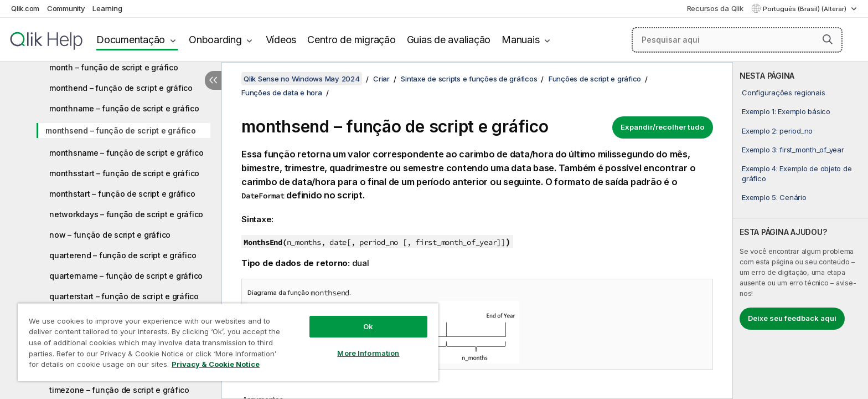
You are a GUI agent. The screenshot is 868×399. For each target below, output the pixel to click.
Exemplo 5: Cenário (774, 197)
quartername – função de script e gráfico (126, 276)
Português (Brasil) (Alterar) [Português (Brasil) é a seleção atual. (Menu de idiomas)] (805, 9)
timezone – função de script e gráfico (119, 390)
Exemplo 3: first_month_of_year (793, 150)
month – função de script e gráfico (114, 67)
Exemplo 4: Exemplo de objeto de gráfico (797, 173)
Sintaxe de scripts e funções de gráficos (469, 79)
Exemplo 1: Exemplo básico (786, 111)
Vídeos (281, 40)
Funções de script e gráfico (595, 79)
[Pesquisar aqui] (737, 40)
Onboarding (215, 40)
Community (66, 8)
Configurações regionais (783, 93)
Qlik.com (25, 8)
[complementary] (800, 231)
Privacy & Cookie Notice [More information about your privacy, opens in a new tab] (216, 364)
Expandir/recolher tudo (663, 127)
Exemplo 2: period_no (777, 131)
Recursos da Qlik (715, 8)
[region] (228, 342)
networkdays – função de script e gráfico (126, 214)
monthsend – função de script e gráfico (121, 131)
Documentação (131, 40)
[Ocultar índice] (213, 80)
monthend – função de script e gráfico (121, 88)
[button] (828, 39)
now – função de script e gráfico (110, 235)
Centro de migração (352, 40)
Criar (381, 79)
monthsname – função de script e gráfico (126, 153)
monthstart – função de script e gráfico (122, 194)
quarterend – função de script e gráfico (123, 255)
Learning (107, 8)
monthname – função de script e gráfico (124, 108)
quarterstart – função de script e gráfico (124, 296)
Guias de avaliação (449, 40)
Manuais (520, 40)
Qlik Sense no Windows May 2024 (302, 79)
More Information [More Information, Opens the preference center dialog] (368, 353)
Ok (368, 326)
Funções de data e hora (282, 93)
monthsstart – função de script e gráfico (124, 173)
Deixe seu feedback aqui (792, 318)
